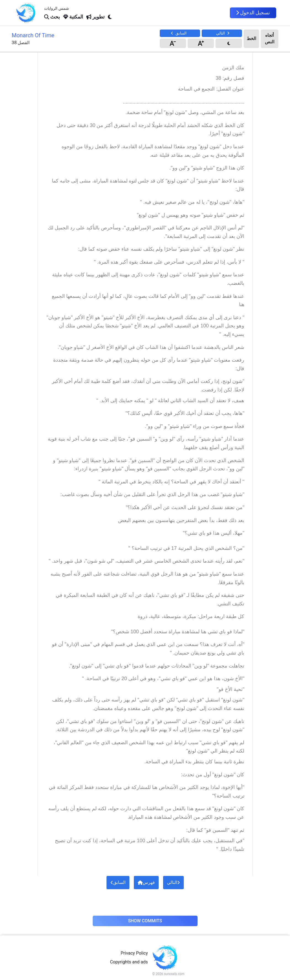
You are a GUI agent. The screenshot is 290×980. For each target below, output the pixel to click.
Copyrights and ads (129, 962)
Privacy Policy (134, 953)
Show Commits (145, 921)
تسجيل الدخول (253, 13)
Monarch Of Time (33, 35)
